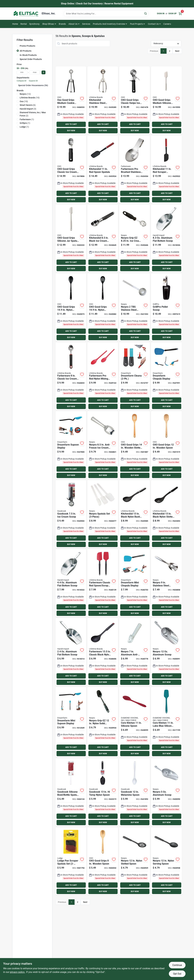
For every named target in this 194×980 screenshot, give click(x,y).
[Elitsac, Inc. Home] (26, 14)
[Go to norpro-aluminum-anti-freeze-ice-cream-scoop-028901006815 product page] (135, 652)
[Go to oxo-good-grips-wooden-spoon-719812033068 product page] (103, 861)
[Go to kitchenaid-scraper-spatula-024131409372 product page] (166, 169)
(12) (25, 94)
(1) (27, 119)
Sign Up (172, 13)
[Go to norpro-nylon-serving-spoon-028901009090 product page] (166, 861)
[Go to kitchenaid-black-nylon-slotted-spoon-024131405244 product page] (166, 514)
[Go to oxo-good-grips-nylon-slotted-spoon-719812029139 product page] (103, 307)
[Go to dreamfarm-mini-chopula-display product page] (135, 583)
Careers (167, 24)
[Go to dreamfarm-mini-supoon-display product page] (71, 722)
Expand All (33, 81)
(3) (28, 109)
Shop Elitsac (48, 24)
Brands (62, 24)
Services (86, 24)
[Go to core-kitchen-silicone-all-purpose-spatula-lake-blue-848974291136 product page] (166, 722)
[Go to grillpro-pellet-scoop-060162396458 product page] (166, 307)
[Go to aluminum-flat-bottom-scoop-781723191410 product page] (71, 652)
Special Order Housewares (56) (33, 85)
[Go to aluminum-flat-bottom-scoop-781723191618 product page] (71, 583)
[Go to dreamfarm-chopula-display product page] (166, 376)
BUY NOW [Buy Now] (71, 131)
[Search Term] (106, 14)
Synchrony (34, 24)
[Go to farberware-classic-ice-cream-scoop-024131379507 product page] (71, 376)
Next (177, 51)
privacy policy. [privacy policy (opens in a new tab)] (17, 972)
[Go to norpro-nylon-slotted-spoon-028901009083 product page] (135, 861)
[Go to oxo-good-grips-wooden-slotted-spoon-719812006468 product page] (135, 445)
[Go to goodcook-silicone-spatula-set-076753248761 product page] (71, 792)
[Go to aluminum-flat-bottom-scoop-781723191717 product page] (166, 238)
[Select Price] (43, 72)
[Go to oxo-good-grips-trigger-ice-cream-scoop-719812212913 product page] (135, 100)
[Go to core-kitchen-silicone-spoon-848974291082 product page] (135, 722)
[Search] (146, 13)
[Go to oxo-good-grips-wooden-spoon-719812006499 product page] (166, 445)
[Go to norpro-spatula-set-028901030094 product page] (103, 514)
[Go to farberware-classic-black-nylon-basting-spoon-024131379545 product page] (103, 652)
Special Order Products (31, 59)
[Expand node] (17, 85)
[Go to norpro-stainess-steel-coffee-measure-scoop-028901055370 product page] (135, 307)
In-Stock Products (28, 55)
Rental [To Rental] (24, 24)
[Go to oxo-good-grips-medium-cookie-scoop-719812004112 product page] (71, 100)
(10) (30, 98)
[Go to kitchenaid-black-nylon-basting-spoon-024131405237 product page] (135, 514)
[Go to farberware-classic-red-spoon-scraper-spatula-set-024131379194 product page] (103, 583)
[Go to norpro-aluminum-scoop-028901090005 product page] (166, 792)
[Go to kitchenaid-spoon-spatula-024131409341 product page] (103, 169)
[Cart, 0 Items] (180, 14)
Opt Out (177, 974)
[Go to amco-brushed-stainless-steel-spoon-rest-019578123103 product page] (135, 169)
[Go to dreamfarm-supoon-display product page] (71, 445)
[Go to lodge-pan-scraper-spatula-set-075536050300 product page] (71, 861)
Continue (177, 965)
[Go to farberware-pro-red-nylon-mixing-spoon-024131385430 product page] (103, 376)
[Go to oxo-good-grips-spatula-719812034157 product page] (71, 238)
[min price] (22, 72)
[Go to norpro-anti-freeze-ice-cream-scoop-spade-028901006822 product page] (103, 445)
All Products (26, 51)
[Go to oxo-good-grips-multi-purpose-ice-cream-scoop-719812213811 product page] (71, 169)
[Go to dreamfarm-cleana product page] (135, 376)
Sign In (161, 13)
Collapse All (22, 81)
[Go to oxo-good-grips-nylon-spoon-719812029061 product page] (71, 307)
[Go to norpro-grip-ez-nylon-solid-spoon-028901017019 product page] (103, 722)
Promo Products (27, 46)
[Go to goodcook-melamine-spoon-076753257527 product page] (135, 792)
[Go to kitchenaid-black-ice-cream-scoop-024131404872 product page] (103, 238)
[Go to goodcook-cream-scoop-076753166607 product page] (71, 514)
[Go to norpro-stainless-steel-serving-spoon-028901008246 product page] (166, 583)
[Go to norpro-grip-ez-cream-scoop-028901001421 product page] (135, 238)
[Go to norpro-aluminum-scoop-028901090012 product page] (166, 652)
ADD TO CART (71, 124)
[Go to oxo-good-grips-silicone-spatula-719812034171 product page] (166, 100)
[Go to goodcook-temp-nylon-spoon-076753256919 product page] (103, 792)
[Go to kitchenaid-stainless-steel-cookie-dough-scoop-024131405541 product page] (103, 100)
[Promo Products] (18, 46)
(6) (28, 105)
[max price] (35, 72)
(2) (33, 114)
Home (15, 24)
